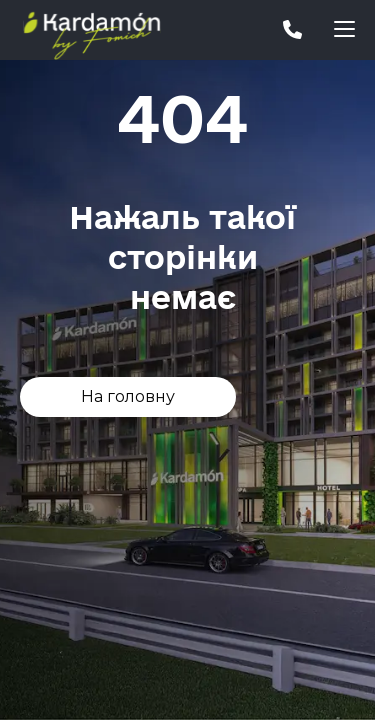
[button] (344, 30)
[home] (110, 30)
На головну (128, 396)
